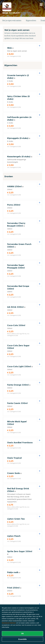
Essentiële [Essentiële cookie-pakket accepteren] (22, 639)
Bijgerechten (31, 20)
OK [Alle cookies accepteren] (22, 634)
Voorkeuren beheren (9, 623)
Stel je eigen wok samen (12, 20)
